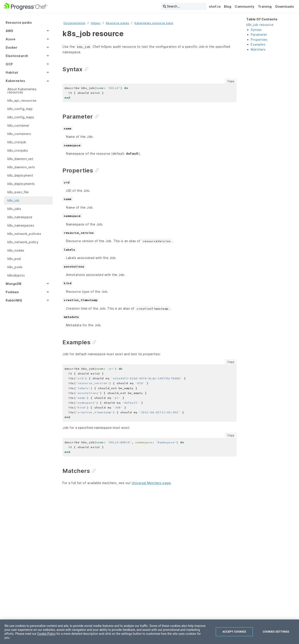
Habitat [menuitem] (12, 72)
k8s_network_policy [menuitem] (23, 242)
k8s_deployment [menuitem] (20, 175)
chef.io (215, 6)
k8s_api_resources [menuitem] (22, 100)
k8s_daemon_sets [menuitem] (21, 167)
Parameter (259, 35)
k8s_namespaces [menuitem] (21, 225)
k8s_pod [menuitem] (14, 259)
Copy (231, 81)
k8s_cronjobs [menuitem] (18, 150)
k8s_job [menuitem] (13, 200)
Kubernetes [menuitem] (15, 81)
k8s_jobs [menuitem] (14, 209)
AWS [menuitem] (9, 31)
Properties (259, 40)
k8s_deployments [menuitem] (21, 184)
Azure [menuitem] (11, 39)
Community (245, 6)
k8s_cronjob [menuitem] (17, 142)
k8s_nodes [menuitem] (16, 250)
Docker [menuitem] (12, 47)
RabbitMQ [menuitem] (14, 300)
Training (265, 6)
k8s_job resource (260, 25)
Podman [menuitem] (12, 292)
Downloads (285, 6)
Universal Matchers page (151, 483)
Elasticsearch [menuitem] (17, 56)
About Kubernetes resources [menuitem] (22, 91)
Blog (228, 6)
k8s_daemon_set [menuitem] (20, 159)
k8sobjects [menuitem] (16, 275)
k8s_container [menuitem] (18, 125)
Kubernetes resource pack (154, 23)
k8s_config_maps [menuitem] (21, 117)
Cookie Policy (47, 634)
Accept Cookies (234, 632)
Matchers (258, 49)
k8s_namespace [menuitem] (20, 217)
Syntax (256, 30)
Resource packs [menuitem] (19, 22)
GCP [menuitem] (9, 64)
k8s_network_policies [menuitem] (24, 234)
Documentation (75, 23)
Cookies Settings (276, 632)
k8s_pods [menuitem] (15, 267)
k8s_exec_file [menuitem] (18, 192)
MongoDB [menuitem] (14, 284)
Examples (258, 44)
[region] (149, 632)
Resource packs (118, 23)
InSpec (96, 23)
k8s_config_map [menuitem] (20, 109)
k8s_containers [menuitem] (19, 134)
